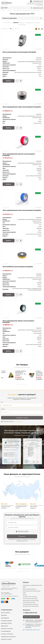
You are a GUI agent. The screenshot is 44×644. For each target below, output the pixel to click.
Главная (3, 10)
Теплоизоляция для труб (30, 599)
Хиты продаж (22, 24)
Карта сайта (4, 626)
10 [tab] (29, 571)
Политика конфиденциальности (10, 596)
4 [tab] (21, 385)
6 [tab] (24, 385)
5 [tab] (23, 385)
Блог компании (6, 613)
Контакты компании (7, 629)
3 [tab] (20, 385)
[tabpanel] (12, 374)
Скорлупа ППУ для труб (30, 597)
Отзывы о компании (7, 634)
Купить (9, 81)
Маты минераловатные (30, 589)
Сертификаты (5, 618)
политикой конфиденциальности (26, 540)
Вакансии (4, 615)
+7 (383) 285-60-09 (38, 1)
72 (16, 29)
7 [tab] (26, 385)
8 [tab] (27, 385)
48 (13, 29)
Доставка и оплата (6, 623)
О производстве (6, 631)
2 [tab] (18, 385)
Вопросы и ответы (6, 639)
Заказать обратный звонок (31, 617)
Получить (22, 536)
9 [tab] (27, 571)
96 (18, 29)
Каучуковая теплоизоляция (31, 601)
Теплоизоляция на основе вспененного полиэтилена (27, 10)
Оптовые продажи (6, 621)
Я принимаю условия (13, 421)
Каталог (9, 10)
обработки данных (18, 421)
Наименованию (29, 23)
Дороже (22, 23)
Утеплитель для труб (29, 602)
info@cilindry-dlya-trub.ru (33, 630)
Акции (25, 595)
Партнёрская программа (8, 637)
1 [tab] (17, 385)
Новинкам (37, 23)
